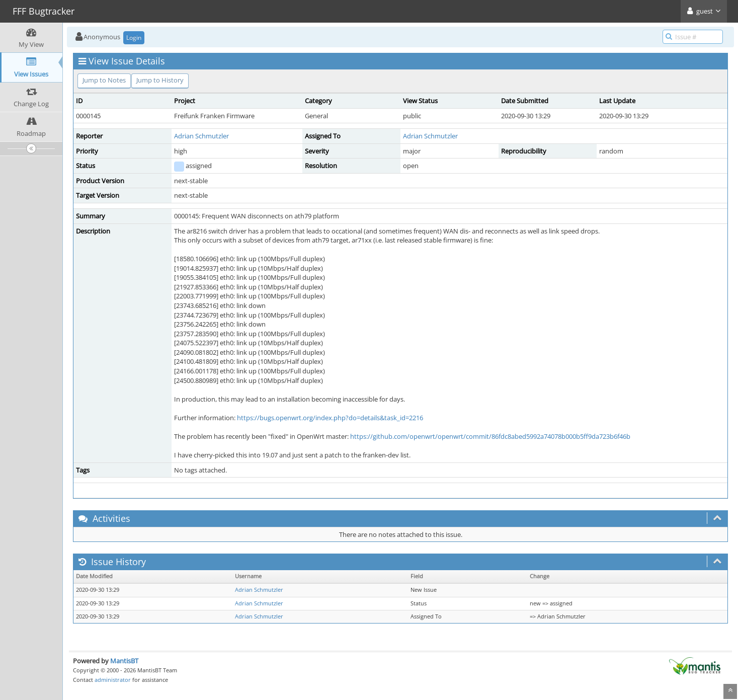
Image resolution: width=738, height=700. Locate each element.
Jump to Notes (104, 80)
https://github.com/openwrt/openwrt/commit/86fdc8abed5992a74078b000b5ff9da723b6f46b (490, 436)
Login (134, 37)
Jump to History (160, 80)
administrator (113, 680)
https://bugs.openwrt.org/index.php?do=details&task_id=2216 (330, 418)
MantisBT (124, 661)
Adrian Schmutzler (201, 136)
